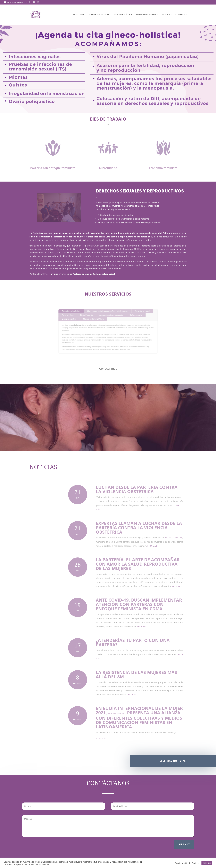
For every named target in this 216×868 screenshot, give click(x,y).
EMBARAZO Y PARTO (146, 15)
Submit (184, 844)
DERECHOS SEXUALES (99, 15)
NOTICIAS (167, 15)
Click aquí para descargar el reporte (128, 256)
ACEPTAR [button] (207, 863)
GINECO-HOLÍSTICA (122, 15)
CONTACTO (181, 15)
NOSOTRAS (79, 15)
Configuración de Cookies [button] (187, 863)
